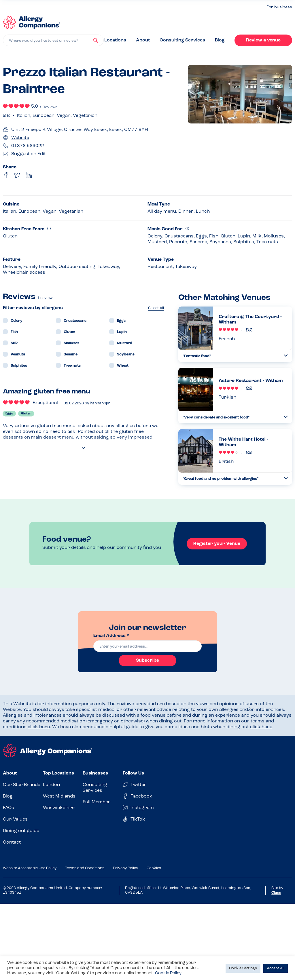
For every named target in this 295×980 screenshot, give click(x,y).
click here (39, 727)
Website (20, 138)
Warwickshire (59, 808)
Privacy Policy (125, 868)
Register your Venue (217, 544)
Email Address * (111, 636)
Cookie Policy (168, 973)
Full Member (97, 802)
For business (279, 7)
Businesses (95, 773)
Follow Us (133, 773)
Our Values (15, 819)
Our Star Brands (22, 785)
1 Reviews (48, 107)
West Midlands (59, 796)
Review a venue (263, 40)
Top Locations (58, 773)
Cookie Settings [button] (243, 968)
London (51, 785)
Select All (156, 308)
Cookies (154, 868)
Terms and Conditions (85, 868)
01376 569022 (28, 146)
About (143, 40)
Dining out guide (21, 831)
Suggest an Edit (29, 154)
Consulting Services (182, 40)
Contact (12, 842)
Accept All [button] (276, 968)
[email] (147, 646)
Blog (220, 40)
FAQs (8, 808)
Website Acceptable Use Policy (30, 868)
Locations (115, 40)
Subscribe (147, 661)
